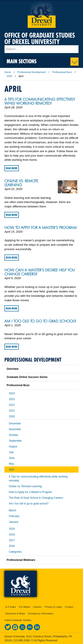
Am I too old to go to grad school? (40, 321)
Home (8, 72)
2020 (9, 76)
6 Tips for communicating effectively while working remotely (40, 101)
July (11, 452)
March (13, 510)
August (13, 447)
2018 (12, 535)
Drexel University (42, 14)
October (14, 435)
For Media (25, 607)
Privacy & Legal (53, 607)
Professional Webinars (21, 560)
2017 (12, 540)
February (14, 516)
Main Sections (22, 61)
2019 (12, 529)
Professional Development (32, 72)
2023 (12, 399)
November (15, 429)
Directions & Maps (15, 613)
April (12, 470)
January (14, 522)
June (12, 458)
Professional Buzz (62, 72)
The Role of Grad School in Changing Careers (36, 498)
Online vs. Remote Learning (21, 183)
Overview (13, 369)
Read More (12, 168)
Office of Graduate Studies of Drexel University (40, 38)
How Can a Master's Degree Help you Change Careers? (40, 272)
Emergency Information (41, 613)
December (15, 424)
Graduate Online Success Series (27, 377)
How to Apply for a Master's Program (41, 228)
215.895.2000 (21, 640)
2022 (12, 405)
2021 (12, 411)
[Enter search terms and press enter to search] (41, 49)
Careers (37, 607)
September (15, 441)
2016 (12, 546)
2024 (12, 393)
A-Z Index (11, 607)
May (11, 464)
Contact (69, 607)
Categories (15, 552)
